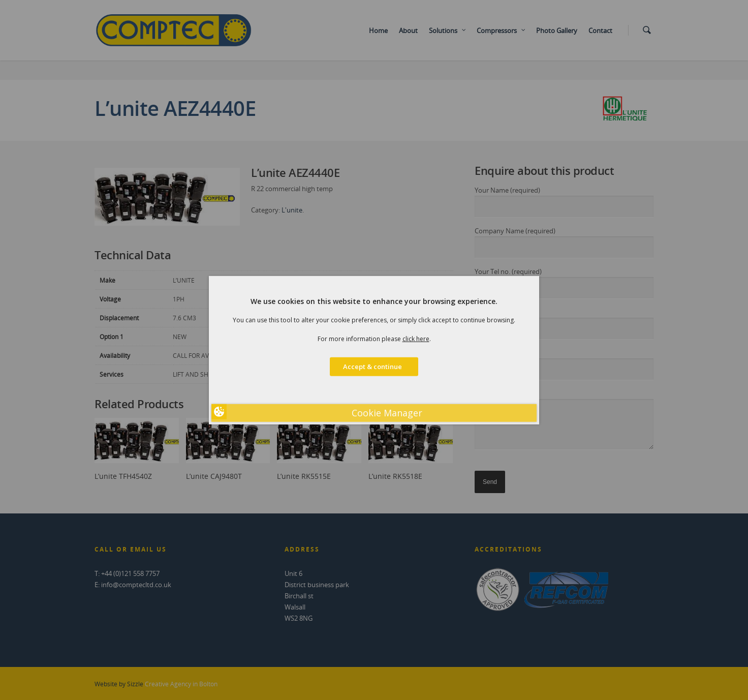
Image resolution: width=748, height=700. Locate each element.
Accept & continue (374, 367)
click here (416, 338)
